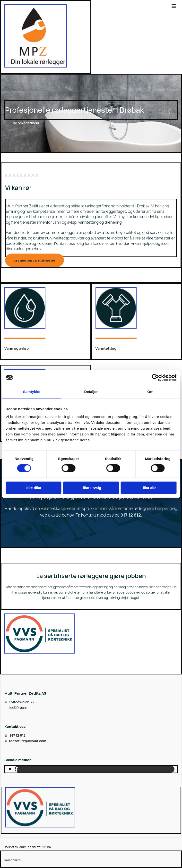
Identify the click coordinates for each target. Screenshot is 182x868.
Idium (22, 847)
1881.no (46, 847)
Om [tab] (150, 392)
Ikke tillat (34, 488)
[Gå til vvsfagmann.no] (39, 652)
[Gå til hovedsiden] (36, 66)
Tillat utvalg (91, 488)
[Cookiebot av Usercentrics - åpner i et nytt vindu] (155, 378)
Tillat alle (148, 488)
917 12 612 (131, 515)
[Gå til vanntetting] (116, 327)
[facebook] (16, 769)
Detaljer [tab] (91, 392)
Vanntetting (106, 348)
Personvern (13, 860)
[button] (26, 123)
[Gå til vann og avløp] (25, 327)
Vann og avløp (17, 348)
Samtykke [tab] (32, 392)
